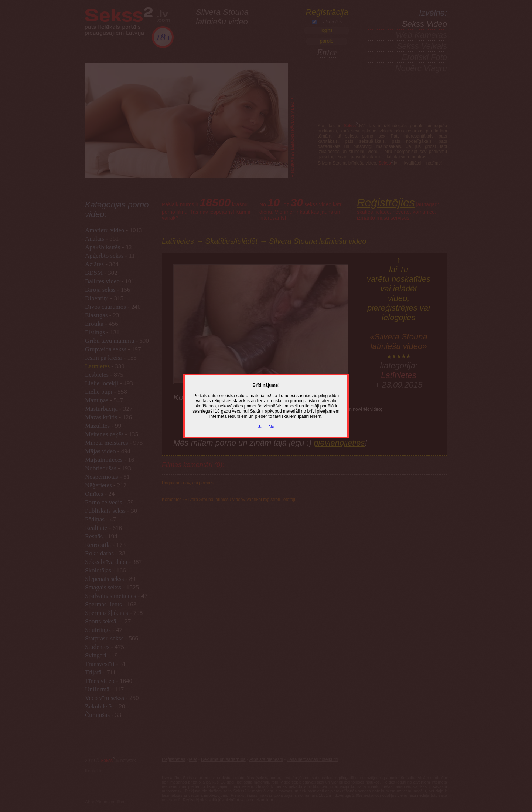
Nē (271, 427)
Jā (260, 427)
